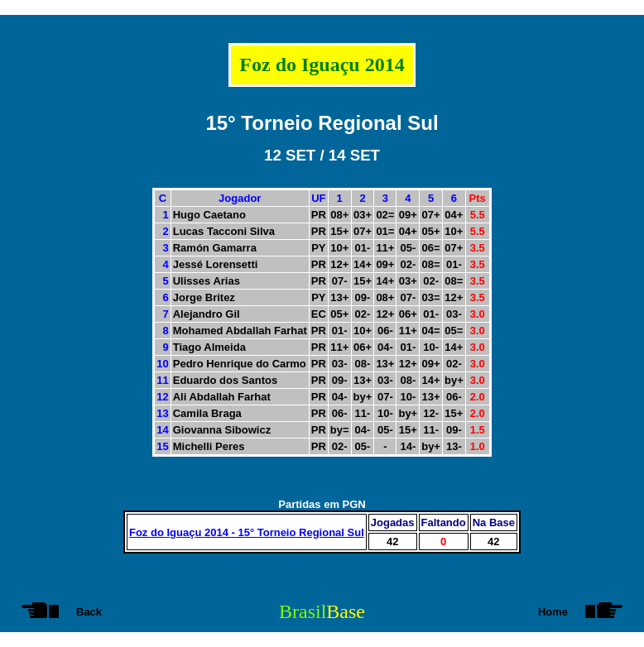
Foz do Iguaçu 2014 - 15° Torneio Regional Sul (247, 532)
